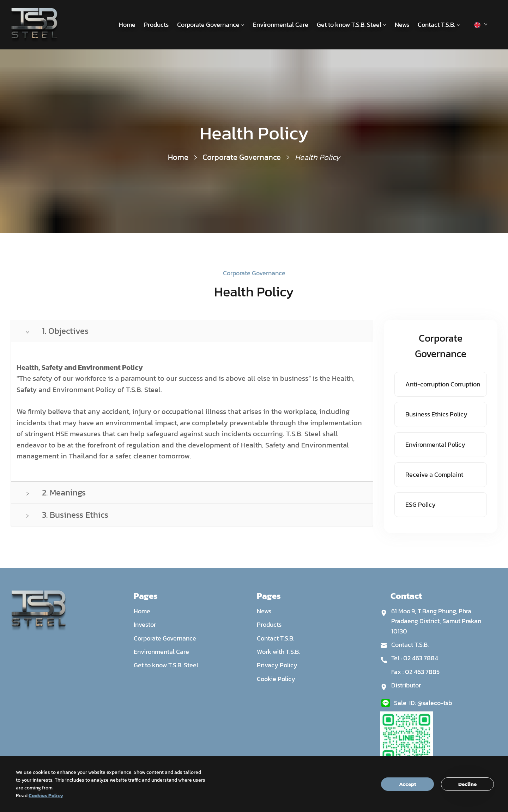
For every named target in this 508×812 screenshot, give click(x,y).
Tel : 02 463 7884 (415, 658)
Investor (145, 624)
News (402, 25)
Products (156, 25)
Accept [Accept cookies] (408, 784)
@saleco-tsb (435, 703)
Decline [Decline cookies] (467, 784)
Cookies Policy (46, 796)
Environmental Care (281, 25)
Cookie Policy (276, 679)
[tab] (192, 331)
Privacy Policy (277, 665)
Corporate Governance (211, 25)
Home (127, 25)
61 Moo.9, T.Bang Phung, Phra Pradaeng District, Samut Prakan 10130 (436, 621)
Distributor (406, 685)
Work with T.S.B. (278, 652)
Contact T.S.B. (439, 25)
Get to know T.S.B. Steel (352, 25)
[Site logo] (34, 25)
